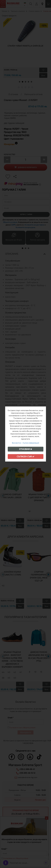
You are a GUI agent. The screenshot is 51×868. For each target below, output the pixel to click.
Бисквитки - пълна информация (26, 443)
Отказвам (26, 449)
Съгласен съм (26, 456)
